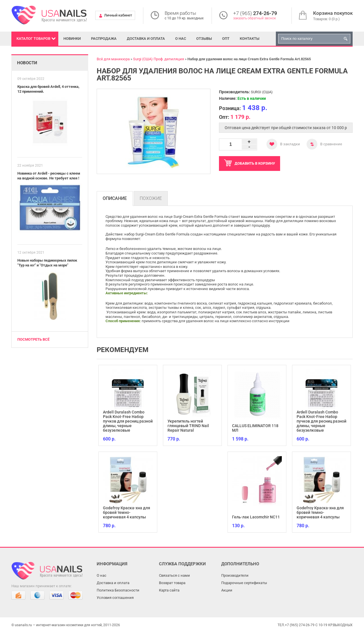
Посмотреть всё (33, 339)
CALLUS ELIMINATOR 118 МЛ (255, 428)
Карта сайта (169, 590)
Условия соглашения (115, 598)
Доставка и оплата (146, 39)
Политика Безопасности (118, 590)
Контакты (250, 39)
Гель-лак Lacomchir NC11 (256, 517)
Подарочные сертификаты (244, 583)
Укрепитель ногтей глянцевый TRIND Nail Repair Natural (188, 426)
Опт (226, 39)
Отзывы (204, 39)
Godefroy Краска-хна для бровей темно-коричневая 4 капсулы (127, 512)
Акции (227, 590)
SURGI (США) (262, 92)
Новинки (72, 39)
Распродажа (104, 39)
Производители (235, 575)
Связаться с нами (174, 575)
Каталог (33, 39)
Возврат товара (172, 583)
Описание (115, 198)
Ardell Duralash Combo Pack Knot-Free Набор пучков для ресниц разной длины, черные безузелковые (128, 421)
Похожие (151, 198)
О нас (181, 39)
